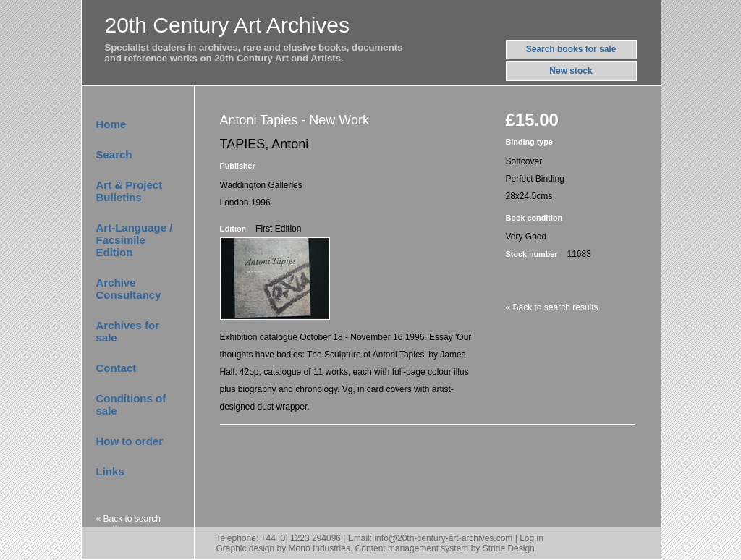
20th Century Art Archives (228, 25)
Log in (532, 538)
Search (114, 154)
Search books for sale (571, 49)
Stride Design (509, 548)
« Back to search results (128, 524)
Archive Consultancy (129, 289)
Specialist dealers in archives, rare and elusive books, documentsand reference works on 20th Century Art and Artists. (254, 53)
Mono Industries (319, 548)
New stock (571, 71)
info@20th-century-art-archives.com (443, 538)
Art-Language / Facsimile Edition (135, 240)
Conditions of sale (131, 404)
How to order (130, 441)
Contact (117, 368)
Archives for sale (128, 331)
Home (111, 124)
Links (110, 471)
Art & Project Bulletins (130, 191)
